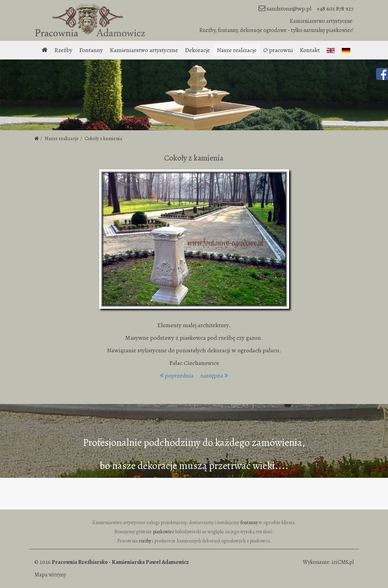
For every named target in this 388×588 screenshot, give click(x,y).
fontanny (249, 523)
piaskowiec (164, 532)
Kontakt (310, 50)
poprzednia (177, 375)
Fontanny (91, 50)
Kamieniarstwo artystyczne (144, 50)
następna (214, 375)
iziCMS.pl (343, 562)
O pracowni (278, 50)
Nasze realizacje (237, 50)
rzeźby (145, 541)
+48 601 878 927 (335, 9)
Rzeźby (63, 50)
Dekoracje (197, 50)
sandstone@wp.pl (289, 9)
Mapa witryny (50, 575)
